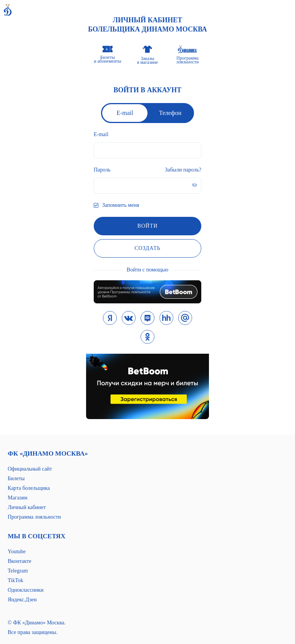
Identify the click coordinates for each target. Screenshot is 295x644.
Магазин (17, 498)
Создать (147, 248)
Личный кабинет (27, 507)
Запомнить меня (121, 205)
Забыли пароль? (183, 170)
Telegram (18, 571)
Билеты (16, 478)
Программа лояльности (34, 517)
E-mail (125, 113)
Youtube (17, 552)
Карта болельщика (29, 488)
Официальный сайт (30, 469)
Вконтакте (19, 561)
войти (147, 226)
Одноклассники (26, 590)
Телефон (170, 113)
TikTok (16, 580)
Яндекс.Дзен (22, 600)
